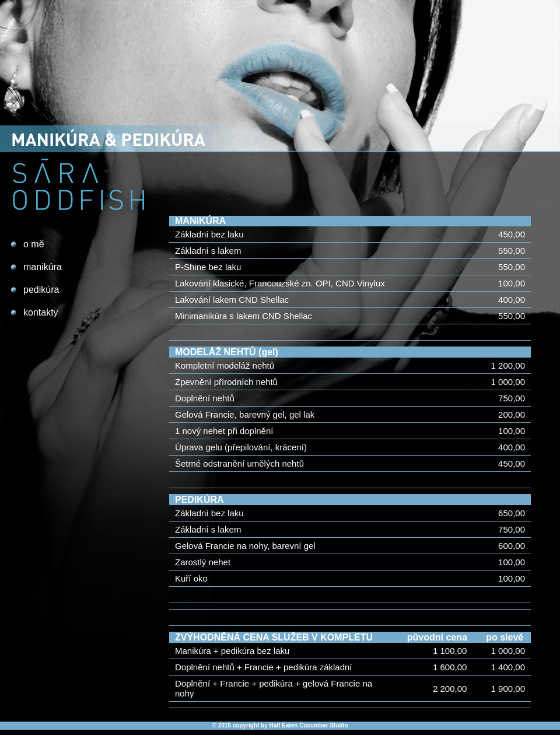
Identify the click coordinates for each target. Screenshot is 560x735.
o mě (34, 244)
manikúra (43, 267)
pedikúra (41, 290)
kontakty (41, 312)
